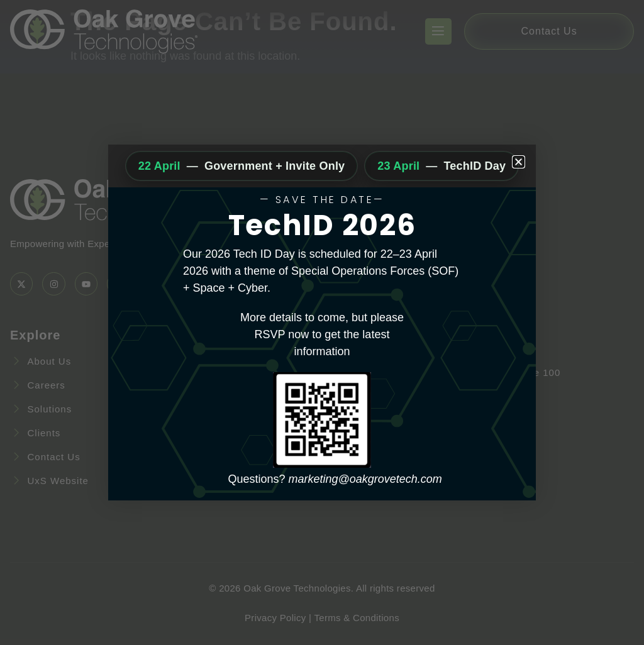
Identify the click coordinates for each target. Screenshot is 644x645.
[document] (322, 322)
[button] (519, 162)
